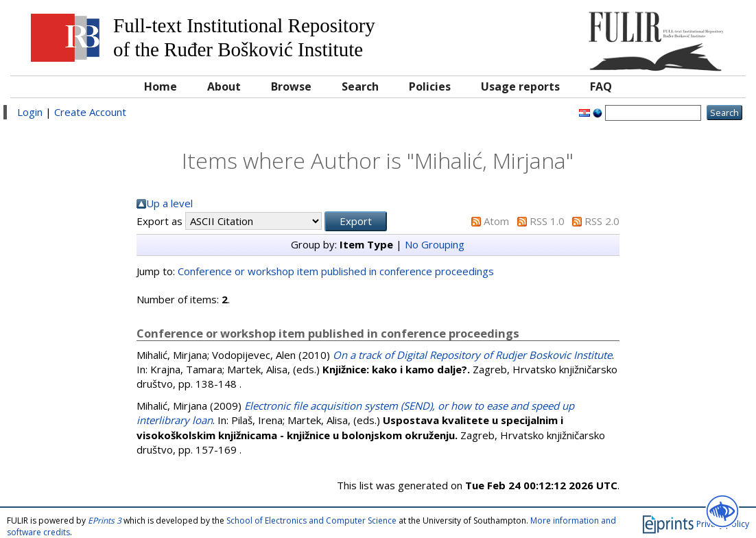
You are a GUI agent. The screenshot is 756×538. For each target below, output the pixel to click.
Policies (430, 86)
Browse (291, 86)
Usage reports (520, 86)
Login (30, 112)
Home (161, 86)
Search (360, 86)
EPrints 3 (105, 521)
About (224, 86)
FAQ (601, 86)
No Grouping (435, 244)
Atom (496, 221)
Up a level (169, 203)
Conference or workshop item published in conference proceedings (336, 271)
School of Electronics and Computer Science (311, 521)
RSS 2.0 (602, 221)
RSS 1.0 (547, 221)
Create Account (90, 112)
